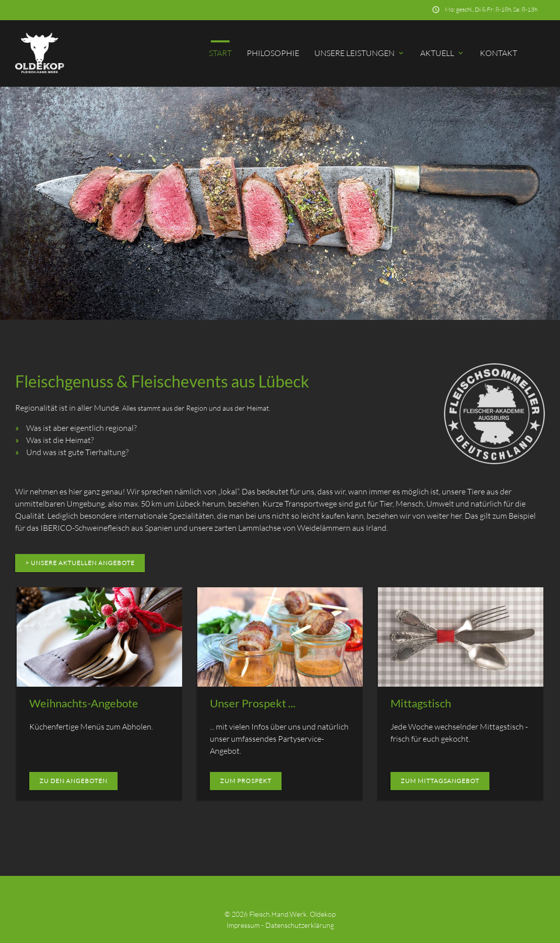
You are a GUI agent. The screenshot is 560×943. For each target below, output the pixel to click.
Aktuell (442, 53)
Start (220, 53)
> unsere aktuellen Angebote (80, 563)
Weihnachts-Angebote (84, 703)
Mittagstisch (421, 703)
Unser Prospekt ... (253, 703)
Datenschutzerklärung (300, 925)
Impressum (243, 925)
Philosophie (273, 53)
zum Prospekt (246, 781)
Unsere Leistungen (360, 53)
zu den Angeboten (73, 781)
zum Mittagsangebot (440, 781)
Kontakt (498, 53)
